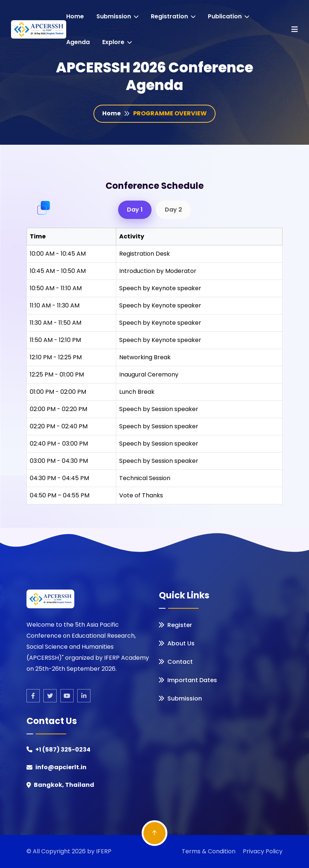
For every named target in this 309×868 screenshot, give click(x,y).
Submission (117, 16)
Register (175, 625)
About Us (177, 643)
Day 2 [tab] (173, 210)
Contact (176, 662)
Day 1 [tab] (135, 210)
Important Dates (188, 680)
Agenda (78, 42)
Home (75, 16)
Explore (117, 42)
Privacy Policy (263, 851)
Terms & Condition (209, 851)
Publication (228, 16)
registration (173, 16)
